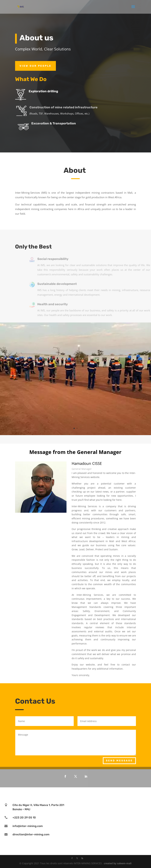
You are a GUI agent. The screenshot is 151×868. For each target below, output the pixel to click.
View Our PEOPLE (35, 66)
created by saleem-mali (118, 863)
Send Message (119, 761)
